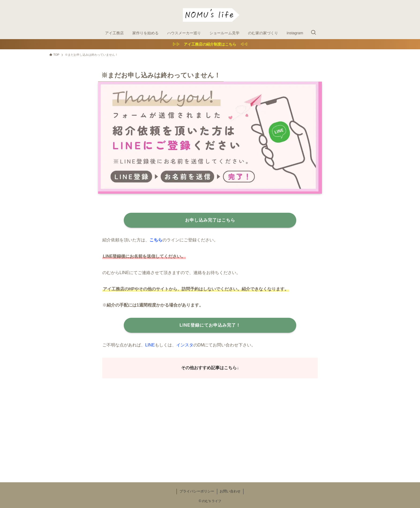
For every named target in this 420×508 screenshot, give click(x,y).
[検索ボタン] (313, 33)
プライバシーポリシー (197, 491)
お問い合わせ (230, 491)
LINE (150, 345)
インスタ (185, 345)
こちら (156, 240)
